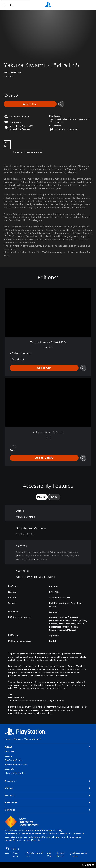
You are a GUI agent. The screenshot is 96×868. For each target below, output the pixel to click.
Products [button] (48, 781)
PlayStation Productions (16, 764)
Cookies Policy (61, 854)
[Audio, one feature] (48, 513)
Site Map (49, 854)
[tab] (42, 497)
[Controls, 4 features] (48, 552)
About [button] (48, 747)
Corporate (10, 769)
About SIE (9, 751)
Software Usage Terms (79, 854)
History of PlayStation (15, 773)
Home (8, 739)
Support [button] (48, 796)
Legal (7, 853)
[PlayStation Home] (48, 5)
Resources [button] (48, 803)
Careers (8, 756)
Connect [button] (48, 810)
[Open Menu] (4, 5)
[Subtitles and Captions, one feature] (48, 531)
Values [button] (48, 788)
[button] (20, 129)
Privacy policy (16, 854)
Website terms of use (34, 854)
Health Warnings (16, 697)
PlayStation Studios (14, 760)
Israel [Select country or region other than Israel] (13, 849)
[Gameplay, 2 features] (48, 573)
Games (18, 739)
